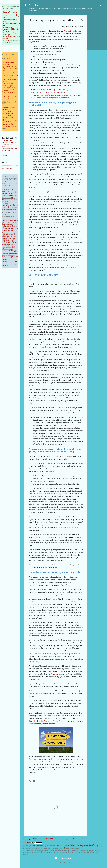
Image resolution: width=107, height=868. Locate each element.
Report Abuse (7, 169)
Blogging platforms (9, 31)
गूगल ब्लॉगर (9, 220)
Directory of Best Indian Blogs (8, 63)
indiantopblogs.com (66, 847)
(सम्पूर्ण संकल (6, 250)
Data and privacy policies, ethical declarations (70, 839)
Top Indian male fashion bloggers (8, 84)
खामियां (4, 236)
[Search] (101, 6)
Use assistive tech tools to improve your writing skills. (51, 98)
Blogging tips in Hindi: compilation (10, 251)
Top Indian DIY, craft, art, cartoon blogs (9, 97)
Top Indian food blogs (10, 87)
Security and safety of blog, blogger (10, 34)
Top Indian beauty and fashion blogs (10, 77)
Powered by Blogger (63, 858)
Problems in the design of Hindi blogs (9, 237)
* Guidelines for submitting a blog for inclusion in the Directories (9, 143)
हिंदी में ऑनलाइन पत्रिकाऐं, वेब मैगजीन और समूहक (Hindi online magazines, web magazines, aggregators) (10, 199)
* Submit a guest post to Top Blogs (9, 149)
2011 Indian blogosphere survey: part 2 (9, 117)
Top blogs (34, 5)
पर (2, 230)
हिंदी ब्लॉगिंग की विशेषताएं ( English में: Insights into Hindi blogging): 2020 (10, 207)
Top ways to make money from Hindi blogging (9, 244)
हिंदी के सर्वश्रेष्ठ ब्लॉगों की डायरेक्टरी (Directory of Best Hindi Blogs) (9, 192)
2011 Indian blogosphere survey (8, 112)
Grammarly (33, 599)
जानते (12, 256)
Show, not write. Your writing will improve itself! (49, 92)
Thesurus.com (70, 703)
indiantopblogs (37, 845)
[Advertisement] (96, 47)
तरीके (13, 242)
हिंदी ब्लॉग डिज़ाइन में (9, 234)
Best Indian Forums (10, 66)
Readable (55, 674)
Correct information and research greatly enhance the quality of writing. (57, 95)
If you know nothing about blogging (10, 258)
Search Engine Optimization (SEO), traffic (11, 28)
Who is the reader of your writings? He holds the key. (51, 90)
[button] (82, 20)
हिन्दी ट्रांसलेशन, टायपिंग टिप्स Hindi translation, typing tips (9, 264)
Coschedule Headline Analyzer (40, 721)
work (28, 845)
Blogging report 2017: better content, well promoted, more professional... (10, 124)
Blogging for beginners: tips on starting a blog (10, 13)
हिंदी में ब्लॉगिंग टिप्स (9, 248)
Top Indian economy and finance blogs (9, 80)
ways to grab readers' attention (61, 770)
